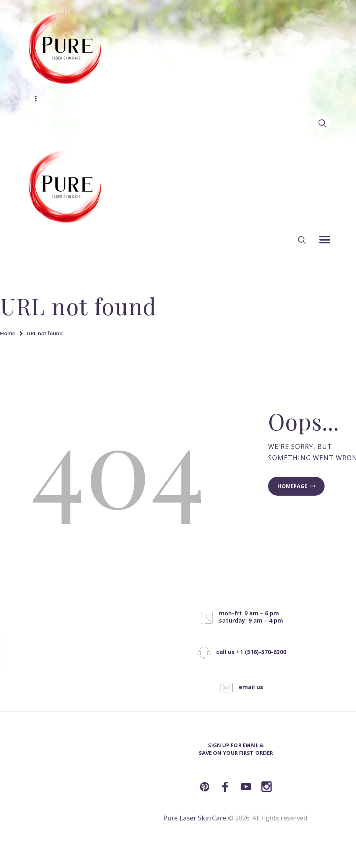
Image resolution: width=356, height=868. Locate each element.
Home (8, 333)
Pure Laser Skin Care (195, 818)
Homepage (292, 486)
